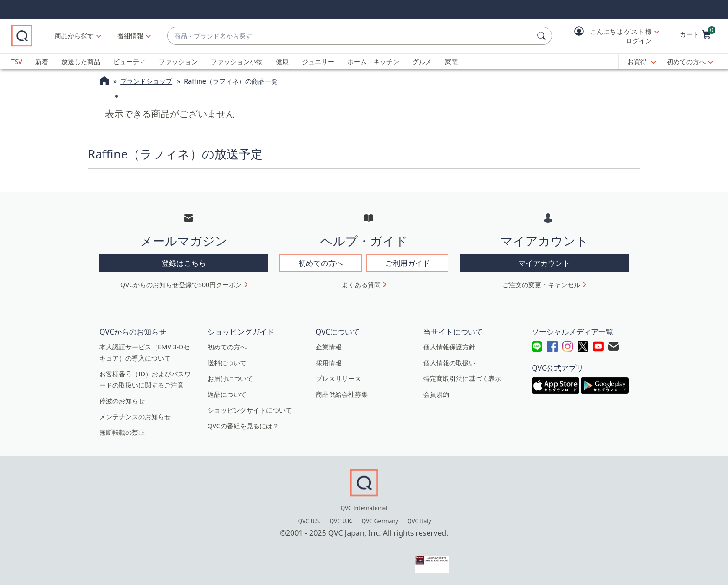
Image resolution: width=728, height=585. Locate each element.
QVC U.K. (341, 521)
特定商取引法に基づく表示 (462, 378)
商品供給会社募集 (342, 394)
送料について (227, 363)
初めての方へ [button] (321, 263)
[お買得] (642, 62)
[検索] (543, 36)
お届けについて (230, 378)
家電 (451, 62)
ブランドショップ (146, 81)
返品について (227, 394)
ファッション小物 (237, 62)
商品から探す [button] (99, 36)
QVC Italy (419, 521)
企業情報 (329, 347)
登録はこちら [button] (184, 263)
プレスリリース (338, 378)
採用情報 (329, 363)
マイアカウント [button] (544, 263)
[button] (610, 36)
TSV (17, 62)
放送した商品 (81, 62)
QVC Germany (380, 521)
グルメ (422, 62)
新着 (42, 62)
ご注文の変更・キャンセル (541, 285)
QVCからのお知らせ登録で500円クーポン (181, 285)
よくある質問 (361, 285)
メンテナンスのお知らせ (135, 417)
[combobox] (363, 36)
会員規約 (436, 394)
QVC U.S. (309, 521)
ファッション (178, 62)
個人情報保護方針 (449, 347)
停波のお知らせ (122, 401)
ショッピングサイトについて (250, 410)
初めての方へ (686, 62)
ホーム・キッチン (373, 62)
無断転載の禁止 (122, 432)
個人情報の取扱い (449, 363)
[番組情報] (155, 36)
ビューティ (130, 62)
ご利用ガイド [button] (408, 263)
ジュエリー (318, 62)
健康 (282, 62)
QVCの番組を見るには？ (243, 426)
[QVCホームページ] (104, 82)
